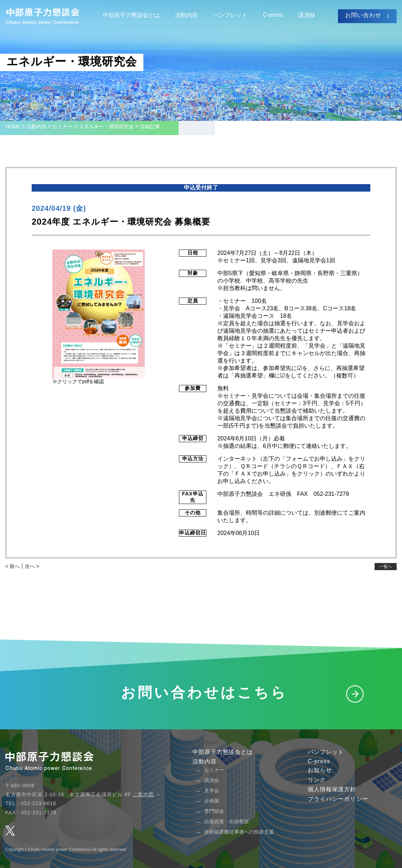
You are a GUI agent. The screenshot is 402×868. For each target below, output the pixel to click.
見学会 (212, 791)
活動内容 (186, 15)
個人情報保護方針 (332, 789)
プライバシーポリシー (338, 799)
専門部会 (214, 811)
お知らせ (320, 770)
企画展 (212, 801)
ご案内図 (143, 794)
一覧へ (386, 567)
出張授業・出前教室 (227, 821)
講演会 (212, 780)
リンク (317, 780)
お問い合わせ (363, 15)
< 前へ (12, 566)
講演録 (307, 15)
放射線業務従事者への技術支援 (239, 832)
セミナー (214, 770)
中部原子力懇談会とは (131, 15)
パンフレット (230, 15)
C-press (273, 15)
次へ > (32, 566)
